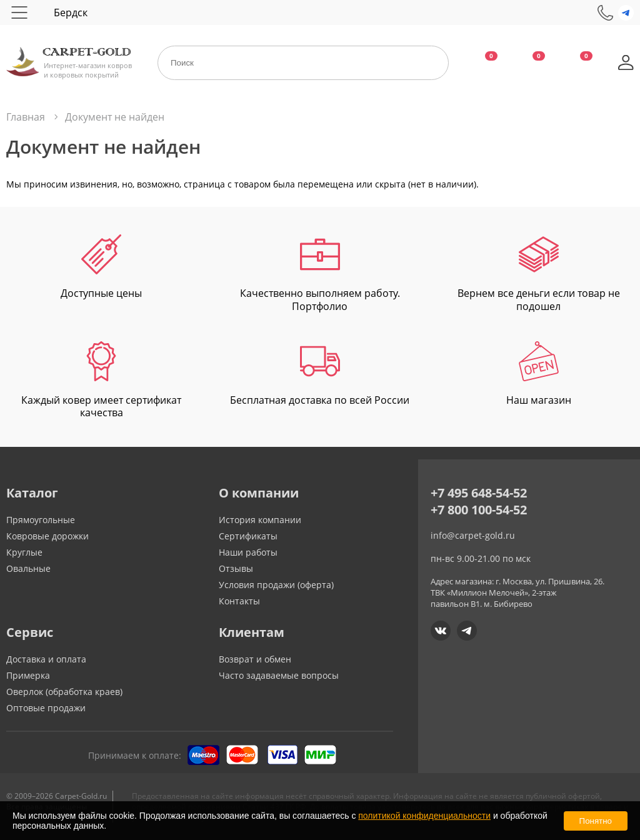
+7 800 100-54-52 (479, 510)
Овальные (28, 568)
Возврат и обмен (255, 659)
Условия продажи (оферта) (276, 585)
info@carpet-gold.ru (473, 535)
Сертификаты (248, 536)
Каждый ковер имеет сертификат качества (101, 381)
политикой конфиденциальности (424, 816)
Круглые (24, 552)
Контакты (239, 601)
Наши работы (248, 552)
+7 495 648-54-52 (479, 493)
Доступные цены (101, 267)
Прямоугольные (41, 520)
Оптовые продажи (46, 708)
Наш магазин (539, 374)
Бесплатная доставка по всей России (320, 374)
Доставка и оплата (46, 659)
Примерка (28, 675)
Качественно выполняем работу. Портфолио (320, 274)
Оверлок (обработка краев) (64, 692)
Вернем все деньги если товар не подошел (539, 274)
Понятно (596, 821)
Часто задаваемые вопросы (279, 675)
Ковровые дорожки (47, 536)
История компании (260, 520)
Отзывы (236, 568)
